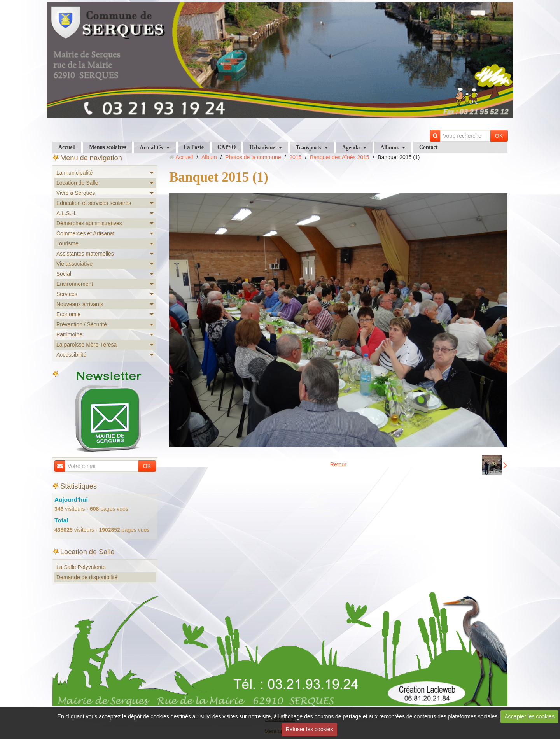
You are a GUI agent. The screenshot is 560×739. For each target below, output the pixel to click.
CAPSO (227, 147)
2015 (295, 157)
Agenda (351, 148)
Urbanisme (262, 148)
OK (499, 136)
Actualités (151, 148)
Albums (389, 148)
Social (64, 274)
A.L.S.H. (66, 213)
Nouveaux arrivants (80, 304)
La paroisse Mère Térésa (87, 345)
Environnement (75, 284)
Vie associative (74, 264)
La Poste (194, 147)
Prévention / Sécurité (82, 324)
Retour (338, 464)
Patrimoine (69, 334)
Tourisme (67, 243)
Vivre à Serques (76, 193)
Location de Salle (77, 183)
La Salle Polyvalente (81, 567)
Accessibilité (71, 355)
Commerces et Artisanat (85, 233)
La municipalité (74, 173)
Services (67, 294)
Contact (428, 147)
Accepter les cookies (530, 716)
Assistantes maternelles (85, 254)
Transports (309, 148)
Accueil (67, 147)
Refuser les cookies (309, 729)
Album (209, 157)
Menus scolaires (108, 147)
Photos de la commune (253, 157)
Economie (68, 314)
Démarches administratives (89, 223)
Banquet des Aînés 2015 (340, 157)
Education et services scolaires (94, 203)
